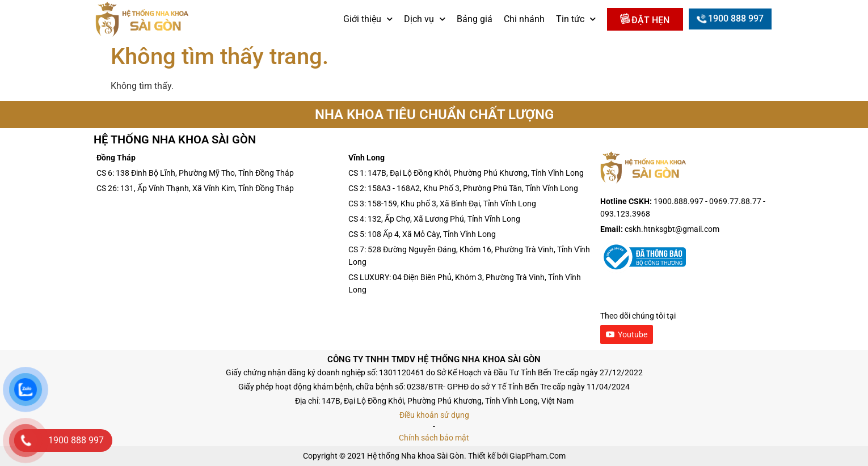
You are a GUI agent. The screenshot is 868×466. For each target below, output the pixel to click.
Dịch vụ (425, 19)
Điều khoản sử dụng (434, 415)
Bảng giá (475, 19)
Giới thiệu (368, 19)
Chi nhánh (524, 19)
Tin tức (576, 19)
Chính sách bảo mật (434, 438)
